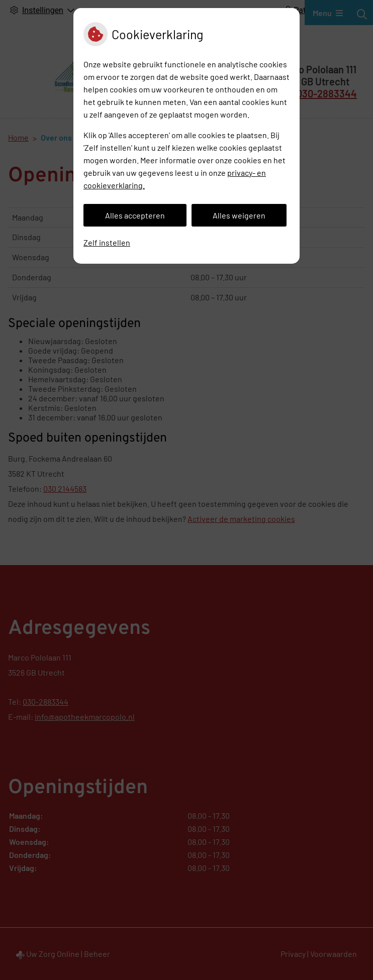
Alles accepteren (135, 215)
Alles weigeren (239, 215)
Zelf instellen (107, 242)
